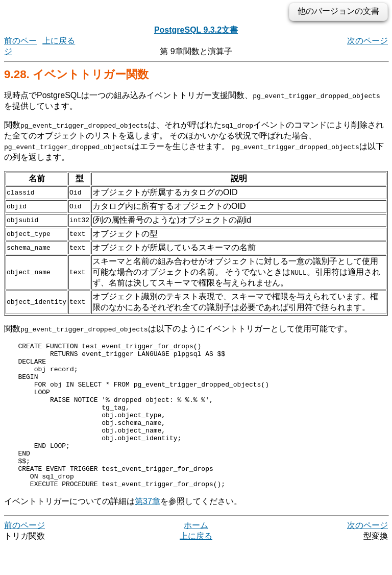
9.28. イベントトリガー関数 (76, 74)
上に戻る (59, 41)
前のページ (24, 554)
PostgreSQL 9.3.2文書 (196, 30)
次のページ (367, 41)
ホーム (196, 554)
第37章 (148, 530)
